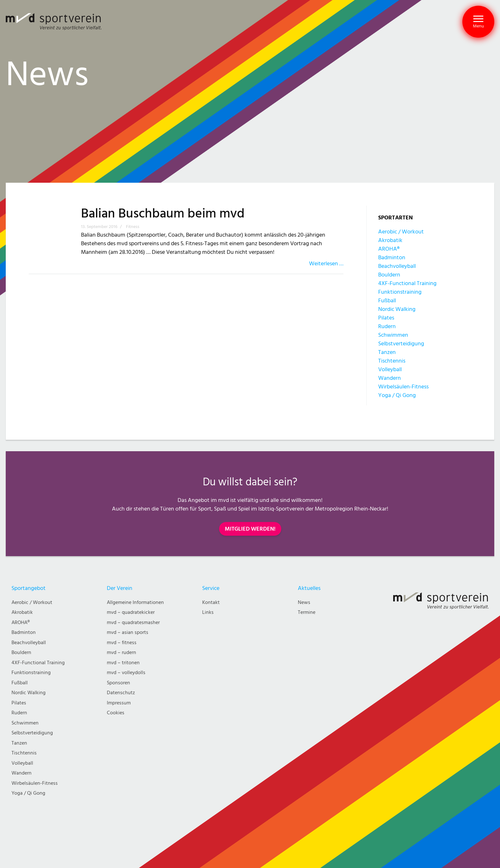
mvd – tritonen (123, 663)
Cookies (116, 713)
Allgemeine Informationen (135, 603)
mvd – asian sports (128, 633)
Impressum (119, 703)
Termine (307, 612)
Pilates (386, 318)
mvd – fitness (122, 643)
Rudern (387, 326)
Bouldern (389, 275)
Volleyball (390, 369)
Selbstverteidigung (401, 344)
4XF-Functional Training (407, 283)
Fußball (387, 301)
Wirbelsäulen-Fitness (403, 387)
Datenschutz (121, 693)
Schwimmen (393, 335)
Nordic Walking (397, 309)
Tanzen (387, 352)
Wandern (390, 378)
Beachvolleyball (397, 266)
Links (208, 612)
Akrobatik (390, 240)
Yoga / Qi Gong (397, 395)
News (304, 603)
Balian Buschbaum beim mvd (163, 214)
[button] (478, 22)
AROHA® (389, 249)
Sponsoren (118, 683)
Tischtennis (392, 361)
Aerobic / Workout (401, 232)
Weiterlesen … (326, 264)
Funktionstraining (400, 292)
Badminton (392, 257)
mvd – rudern (121, 653)
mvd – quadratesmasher (133, 623)
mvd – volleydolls (126, 673)
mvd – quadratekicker (131, 612)
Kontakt (211, 603)
